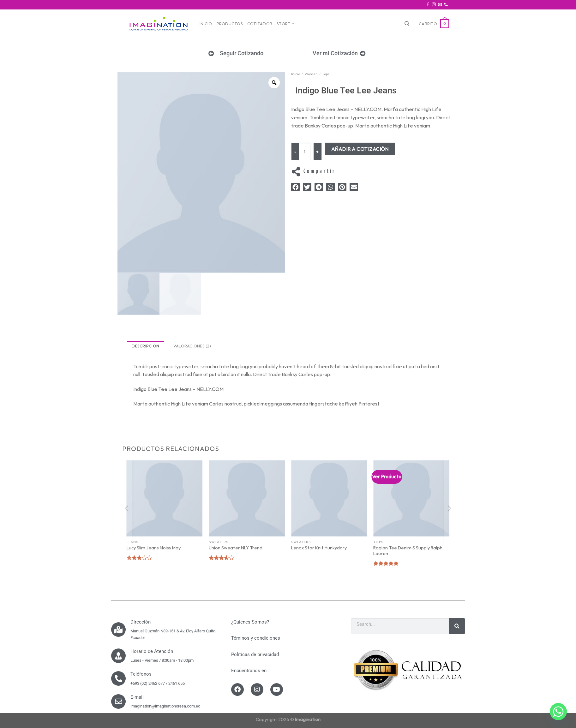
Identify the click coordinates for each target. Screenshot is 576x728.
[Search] (457, 626)
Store (285, 24)
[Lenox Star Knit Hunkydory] (329, 498)
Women (311, 74)
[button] (295, 187)
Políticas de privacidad (255, 654)
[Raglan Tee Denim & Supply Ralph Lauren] (411, 498)
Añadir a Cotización (361, 149)
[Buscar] (407, 24)
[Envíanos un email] (440, 5)
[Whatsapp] (558, 712)
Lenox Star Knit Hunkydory (319, 548)
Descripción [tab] (145, 346)
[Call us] (446, 5)
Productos (230, 24)
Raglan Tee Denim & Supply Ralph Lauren (408, 551)
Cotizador (260, 24)
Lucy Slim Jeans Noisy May (154, 548)
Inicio (206, 24)
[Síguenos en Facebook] (428, 5)
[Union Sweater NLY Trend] (247, 498)
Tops (326, 74)
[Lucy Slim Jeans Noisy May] (165, 498)
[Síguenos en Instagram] (434, 5)
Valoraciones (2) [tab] (192, 346)
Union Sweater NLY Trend (236, 548)
